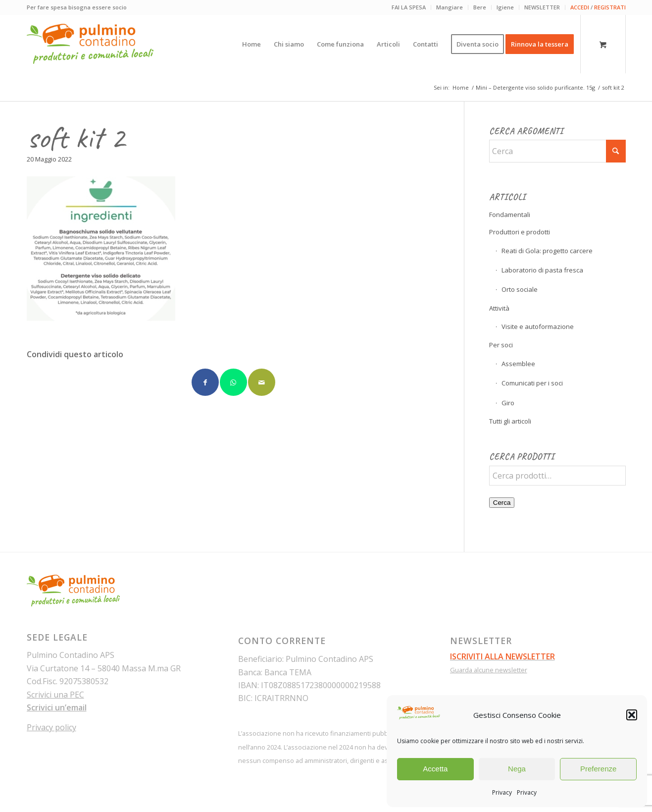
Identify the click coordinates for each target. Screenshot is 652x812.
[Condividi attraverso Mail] (262, 382)
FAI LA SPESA (409, 7)
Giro (508, 403)
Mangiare (450, 7)
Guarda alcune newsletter (489, 670)
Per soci (501, 345)
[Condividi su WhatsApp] (233, 382)
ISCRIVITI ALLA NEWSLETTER (502, 656)
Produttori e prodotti (520, 232)
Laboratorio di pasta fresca (542, 270)
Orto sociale (520, 289)
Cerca (502, 503)
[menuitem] (409, 7)
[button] (632, 715)
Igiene (505, 7)
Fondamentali (510, 215)
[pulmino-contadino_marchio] (90, 44)
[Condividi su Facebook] (205, 382)
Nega (517, 769)
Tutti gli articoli (510, 421)
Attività (499, 308)
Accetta (435, 769)
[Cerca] (557, 151)
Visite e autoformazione (538, 326)
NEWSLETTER (542, 7)
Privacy (502, 792)
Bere (480, 7)
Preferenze (598, 769)
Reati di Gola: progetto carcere (547, 251)
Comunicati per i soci (532, 383)
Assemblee (518, 364)
